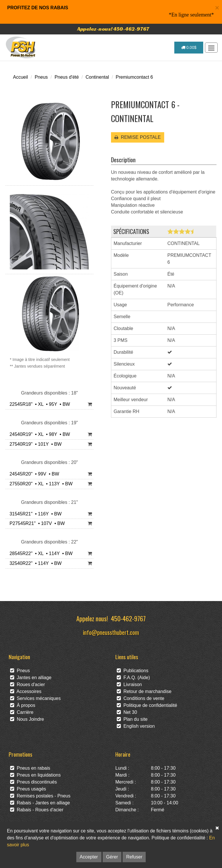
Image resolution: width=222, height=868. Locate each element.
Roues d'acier (27, 684)
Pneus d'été (67, 77)
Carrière (22, 712)
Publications (133, 671)
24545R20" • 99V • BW (33, 474)
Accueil (21, 77)
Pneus (41, 77)
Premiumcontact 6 (134, 77)
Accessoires (26, 691)
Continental (97, 77)
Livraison (129, 684)
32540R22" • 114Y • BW (34, 563)
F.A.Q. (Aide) (133, 678)
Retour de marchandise (144, 691)
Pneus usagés (28, 789)
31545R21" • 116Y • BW (34, 514)
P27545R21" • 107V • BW (36, 523)
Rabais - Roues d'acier (37, 810)
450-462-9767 (128, 618)
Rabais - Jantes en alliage (40, 803)
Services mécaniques (35, 698)
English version (136, 726)
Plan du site (132, 719)
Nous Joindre (27, 719)
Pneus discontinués (34, 782)
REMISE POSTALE (138, 137)
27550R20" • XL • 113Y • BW (40, 484)
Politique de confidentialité (147, 705)
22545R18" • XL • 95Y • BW (38, 404)
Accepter (89, 857)
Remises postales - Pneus (40, 796)
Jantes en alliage (31, 678)
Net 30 (127, 712)
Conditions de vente (140, 698)
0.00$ (189, 47)
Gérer (112, 857)
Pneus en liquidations (35, 775)
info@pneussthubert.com (111, 632)
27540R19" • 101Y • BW (34, 444)
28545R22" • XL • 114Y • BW (40, 553)
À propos (23, 705)
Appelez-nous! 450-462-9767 (113, 29)
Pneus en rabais (30, 768)
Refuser (134, 857)
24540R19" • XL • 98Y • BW (38, 434)
